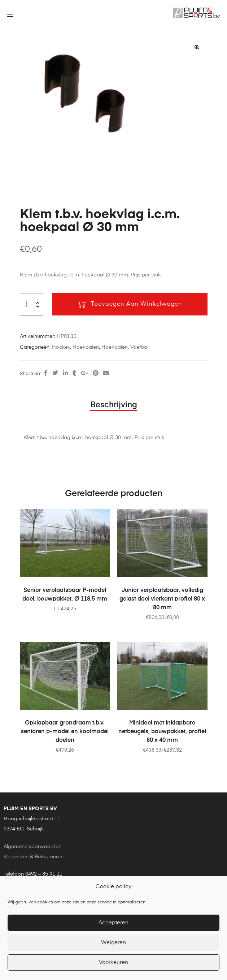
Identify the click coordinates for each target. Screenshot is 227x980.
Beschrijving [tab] (114, 405)
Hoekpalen (86, 347)
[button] (197, 47)
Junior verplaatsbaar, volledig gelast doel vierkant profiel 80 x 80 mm (162, 599)
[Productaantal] (27, 304)
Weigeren (113, 943)
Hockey (61, 347)
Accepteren (113, 923)
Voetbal (139, 347)
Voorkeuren (113, 962)
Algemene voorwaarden (32, 847)
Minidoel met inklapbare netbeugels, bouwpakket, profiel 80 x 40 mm (162, 732)
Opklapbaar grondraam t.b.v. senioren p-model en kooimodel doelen (65, 732)
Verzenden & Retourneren (34, 857)
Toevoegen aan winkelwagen (137, 304)
